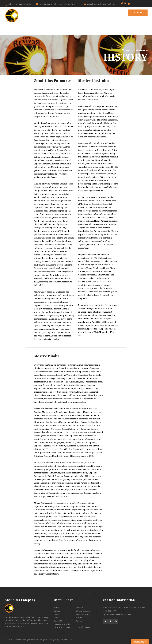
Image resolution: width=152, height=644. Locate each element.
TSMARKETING (66, 640)
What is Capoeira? (84, 611)
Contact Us (58, 621)
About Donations (83, 614)
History (57, 611)
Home (126, 50)
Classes (56, 614)
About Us (80, 608)
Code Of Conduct (83, 627)
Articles (79, 618)
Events (56, 618)
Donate (138, 13)
